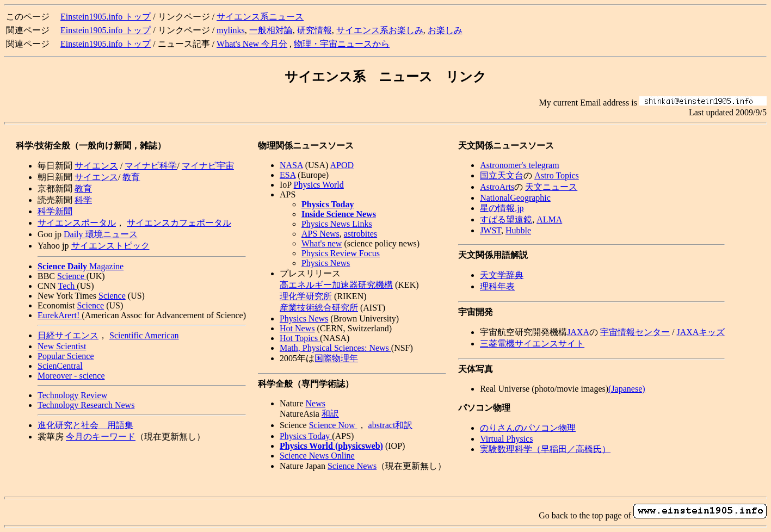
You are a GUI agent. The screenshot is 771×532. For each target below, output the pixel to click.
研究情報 (314, 30)
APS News (320, 234)
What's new (322, 243)
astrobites (360, 234)
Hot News (297, 328)
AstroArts (497, 187)
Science (72, 276)
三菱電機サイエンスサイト (532, 344)
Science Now (333, 425)
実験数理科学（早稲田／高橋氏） (545, 449)
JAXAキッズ (701, 332)
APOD (342, 165)
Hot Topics (300, 338)
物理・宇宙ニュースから (342, 44)
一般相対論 (271, 30)
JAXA (578, 332)
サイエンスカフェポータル (179, 223)
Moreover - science (71, 376)
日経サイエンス (68, 335)
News (316, 403)
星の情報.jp (502, 208)
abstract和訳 (391, 425)
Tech (68, 286)
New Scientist (62, 346)
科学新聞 (55, 211)
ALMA (549, 219)
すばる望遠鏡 (506, 219)
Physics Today (306, 436)
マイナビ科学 (151, 166)
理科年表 (497, 286)
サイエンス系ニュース (260, 17)
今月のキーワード (101, 437)
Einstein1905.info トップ (106, 17)
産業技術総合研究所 (319, 308)
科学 (83, 200)
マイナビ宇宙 (208, 166)
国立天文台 (502, 175)
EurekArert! (60, 315)
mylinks (231, 30)
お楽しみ (445, 30)
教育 (131, 177)
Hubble (518, 230)
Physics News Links (337, 224)
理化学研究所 (306, 296)
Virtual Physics (506, 439)
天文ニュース (551, 187)
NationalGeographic (515, 198)
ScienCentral (60, 366)
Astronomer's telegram (520, 165)
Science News (352, 466)
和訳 (330, 414)
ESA (288, 175)
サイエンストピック (110, 246)
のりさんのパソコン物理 (528, 428)
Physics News (326, 263)
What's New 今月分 (252, 44)
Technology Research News (86, 405)
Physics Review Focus (341, 253)
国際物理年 (336, 358)
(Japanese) (627, 389)
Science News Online (317, 456)
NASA (291, 165)
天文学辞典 (502, 275)
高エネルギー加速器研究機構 (336, 285)
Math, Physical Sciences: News (335, 348)
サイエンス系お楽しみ (380, 30)
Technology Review (72, 395)
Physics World (319, 185)
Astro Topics (557, 175)
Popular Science (66, 356)
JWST (491, 230)
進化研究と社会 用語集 (85, 425)
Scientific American (144, 335)
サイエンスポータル (77, 223)
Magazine (81, 266)
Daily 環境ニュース (101, 234)
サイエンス (96, 166)
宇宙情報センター (635, 332)
